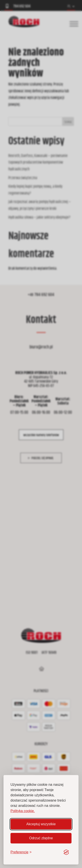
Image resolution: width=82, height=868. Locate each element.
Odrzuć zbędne (41, 838)
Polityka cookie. (23, 811)
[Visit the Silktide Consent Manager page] (66, 852)
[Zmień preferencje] (21, 852)
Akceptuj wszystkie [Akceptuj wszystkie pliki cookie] (41, 824)
